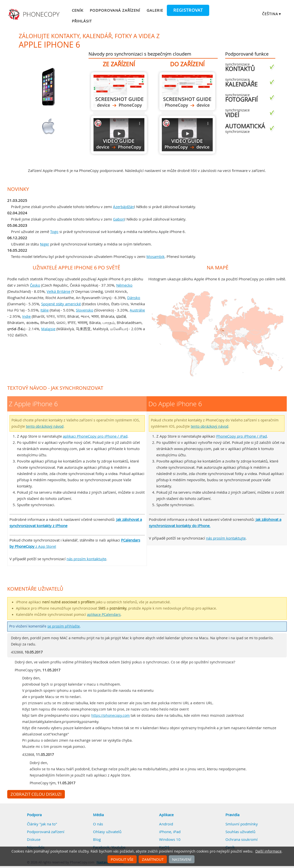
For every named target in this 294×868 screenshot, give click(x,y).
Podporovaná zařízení (115, 10)
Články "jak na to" (42, 824)
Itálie (45, 310)
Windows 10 (170, 839)
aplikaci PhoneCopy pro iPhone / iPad (95, 436)
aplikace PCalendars (104, 615)
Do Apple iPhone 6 (187, 91)
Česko (35, 285)
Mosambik (155, 256)
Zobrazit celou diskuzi (36, 794)
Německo (124, 285)
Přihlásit (82, 21)
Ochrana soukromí (242, 839)
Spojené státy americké (61, 304)
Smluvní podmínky (242, 824)
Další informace (268, 851)
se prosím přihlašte (64, 626)
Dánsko (134, 298)
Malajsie (48, 329)
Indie (26, 316)
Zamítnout (153, 859)
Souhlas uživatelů (240, 832)
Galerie (155, 10)
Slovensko (85, 310)
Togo (54, 232)
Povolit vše (122, 859)
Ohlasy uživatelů (107, 832)
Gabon (119, 219)
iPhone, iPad (170, 832)
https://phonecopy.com (110, 715)
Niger (45, 244)
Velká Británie (58, 291)
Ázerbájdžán (124, 207)
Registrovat (188, 10)
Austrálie (137, 310)
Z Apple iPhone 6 (119, 91)
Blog (97, 839)
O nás (98, 824)
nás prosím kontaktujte (86, 559)
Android (166, 824)
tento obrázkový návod (45, 426)
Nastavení (182, 859)
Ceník (78, 10)
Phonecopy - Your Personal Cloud (34, 14)
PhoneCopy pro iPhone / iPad (242, 436)
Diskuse (34, 839)
